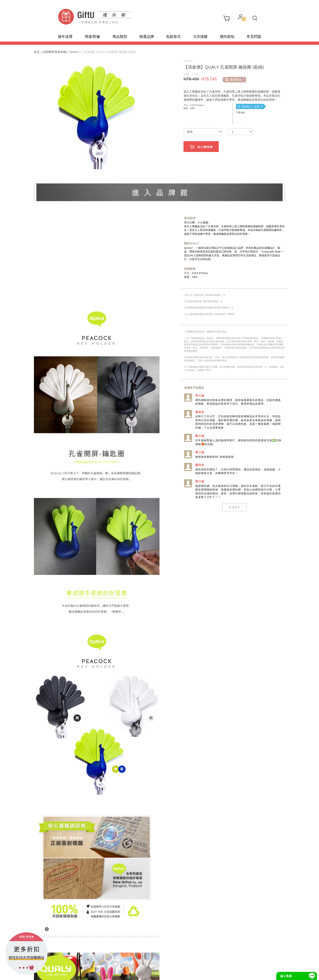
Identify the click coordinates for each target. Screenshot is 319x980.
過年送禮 (65, 37)
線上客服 (286, 976)
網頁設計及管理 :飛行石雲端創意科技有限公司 (193, 974)
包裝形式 (173, 37)
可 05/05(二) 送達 (236, 115)
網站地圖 (66, 974)
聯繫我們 (119, 974)
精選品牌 (147, 37)
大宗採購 (200, 37)
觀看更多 (221, 516)
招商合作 (137, 974)
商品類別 (120, 37)
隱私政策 (83, 974)
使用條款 (101, 974)
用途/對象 (92, 37)
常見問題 (254, 37)
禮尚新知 (227, 37)
